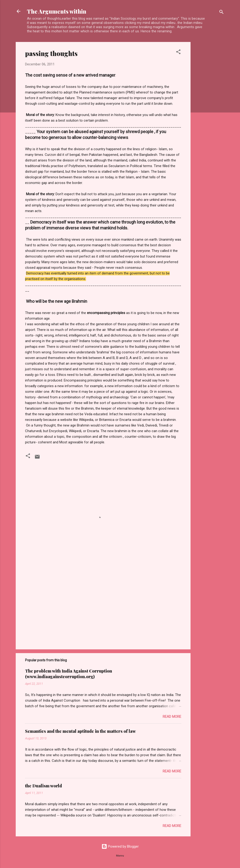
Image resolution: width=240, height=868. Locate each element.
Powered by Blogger (120, 846)
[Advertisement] (209, 112)
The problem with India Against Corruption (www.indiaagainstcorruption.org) (69, 674)
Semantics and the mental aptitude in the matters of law (80, 731)
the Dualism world (43, 786)
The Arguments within (57, 11)
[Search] (221, 13)
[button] (178, 53)
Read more (172, 717)
